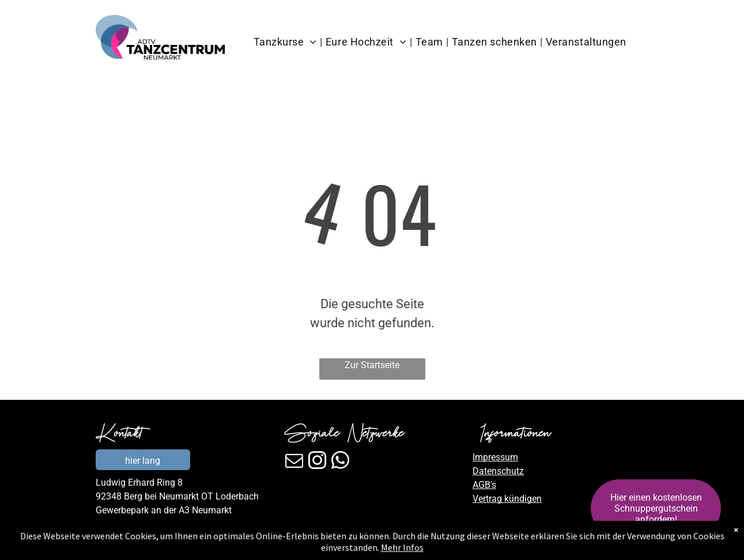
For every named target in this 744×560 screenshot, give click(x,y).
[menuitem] (287, 42)
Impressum (495, 457)
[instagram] (318, 462)
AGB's (484, 485)
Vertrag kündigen (507, 499)
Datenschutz (498, 471)
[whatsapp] (341, 462)
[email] (294, 462)
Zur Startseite (372, 365)
